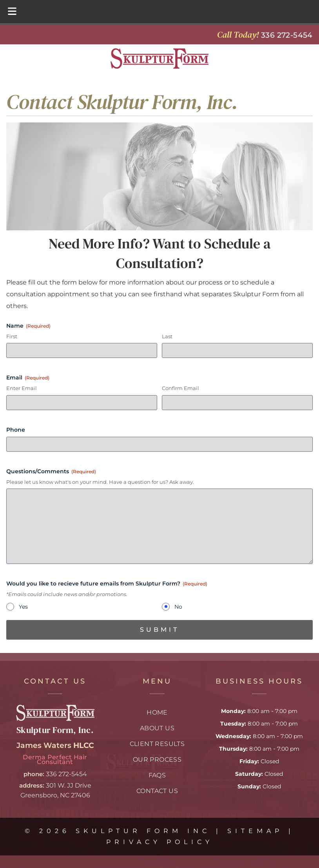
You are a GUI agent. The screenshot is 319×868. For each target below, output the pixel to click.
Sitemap (255, 831)
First (12, 336)
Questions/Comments (51, 471)
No (178, 607)
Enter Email (22, 388)
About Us (157, 728)
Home (157, 712)
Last (167, 336)
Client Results (157, 744)
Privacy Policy (160, 842)
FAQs (157, 775)
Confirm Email (180, 388)
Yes (23, 607)
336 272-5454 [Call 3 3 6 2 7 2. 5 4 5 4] (66, 774)
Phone (16, 430)
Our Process (157, 759)
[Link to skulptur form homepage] (55, 719)
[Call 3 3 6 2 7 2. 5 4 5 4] (287, 35)
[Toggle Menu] (12, 12)
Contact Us (157, 791)
